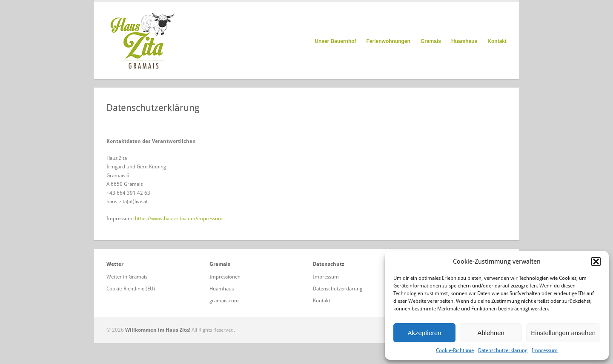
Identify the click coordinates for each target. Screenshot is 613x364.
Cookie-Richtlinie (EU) (131, 289)
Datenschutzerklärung (503, 350)
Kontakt (497, 41)
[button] (596, 262)
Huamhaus (464, 41)
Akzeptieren (424, 333)
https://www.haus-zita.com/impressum (179, 219)
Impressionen (225, 277)
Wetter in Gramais (127, 277)
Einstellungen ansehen (563, 333)
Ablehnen (491, 333)
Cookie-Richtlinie (455, 350)
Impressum (545, 350)
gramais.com (224, 301)
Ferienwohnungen (388, 41)
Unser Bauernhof (335, 41)
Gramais (431, 41)
